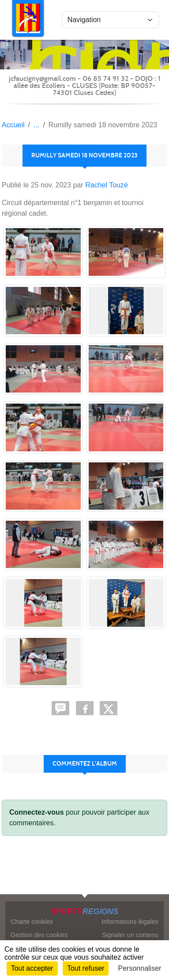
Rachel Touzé (107, 185)
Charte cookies (32, 922)
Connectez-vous (37, 812)
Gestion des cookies (39, 935)
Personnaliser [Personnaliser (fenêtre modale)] (140, 968)
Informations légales (130, 922)
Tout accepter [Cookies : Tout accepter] (32, 968)
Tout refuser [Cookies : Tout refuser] (86, 968)
